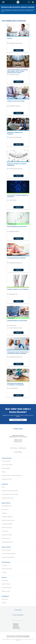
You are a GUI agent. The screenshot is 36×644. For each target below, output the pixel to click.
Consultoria (4, 565)
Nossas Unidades (6, 468)
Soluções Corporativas (7, 569)
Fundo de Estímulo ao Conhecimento (10, 494)
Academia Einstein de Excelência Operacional (12, 476)
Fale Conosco (5, 599)
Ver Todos (4, 572)
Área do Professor (6, 584)
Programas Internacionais (8, 498)
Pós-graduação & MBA (7, 524)
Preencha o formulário (18, 420)
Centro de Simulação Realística (9, 554)
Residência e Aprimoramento (8, 520)
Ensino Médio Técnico (7, 506)
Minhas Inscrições (6, 591)
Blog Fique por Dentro (7, 479)
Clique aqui (16, 624)
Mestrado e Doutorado (7, 528)
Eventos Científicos (6, 538)
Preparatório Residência (7, 517)
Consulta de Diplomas (7, 588)
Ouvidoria (4, 603)
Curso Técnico (5, 510)
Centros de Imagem (6, 550)
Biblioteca (4, 472)
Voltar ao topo (19, 429)
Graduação (4, 513)
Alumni (3, 487)
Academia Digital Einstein (7, 542)
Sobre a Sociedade (6, 461)
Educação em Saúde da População (10, 491)
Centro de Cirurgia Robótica (8, 557)
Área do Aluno (5, 580)
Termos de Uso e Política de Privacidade (18, 636)
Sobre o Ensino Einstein (7, 465)
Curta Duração (5, 531)
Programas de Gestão (7, 535)
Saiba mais (19, 50)
